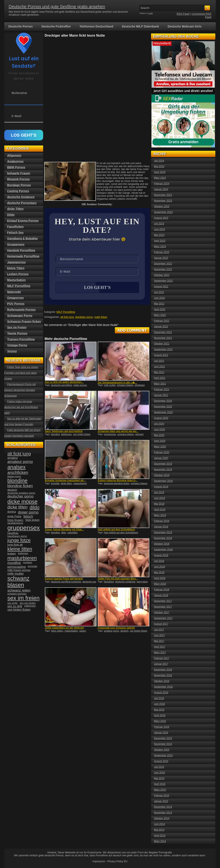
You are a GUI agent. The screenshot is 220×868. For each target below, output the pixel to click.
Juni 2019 (159, 498)
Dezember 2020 (163, 401)
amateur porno (111, 631)
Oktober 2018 (162, 544)
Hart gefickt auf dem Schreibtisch (116, 530)
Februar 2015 (162, 796)
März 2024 (160, 178)
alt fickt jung (67, 318)
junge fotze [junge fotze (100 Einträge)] (19, 540)
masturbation (71, 631)
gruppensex (110, 435)
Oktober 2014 (162, 818)
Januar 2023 (161, 258)
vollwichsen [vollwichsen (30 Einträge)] (30, 606)
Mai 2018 (159, 573)
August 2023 (161, 218)
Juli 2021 (159, 361)
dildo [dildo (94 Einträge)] (34, 507)
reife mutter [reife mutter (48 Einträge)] (16, 573)
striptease (140, 385)
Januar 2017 (161, 664)
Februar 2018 (162, 590)
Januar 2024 (161, 189)
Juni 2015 (159, 773)
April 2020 (160, 441)
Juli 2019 (159, 492)
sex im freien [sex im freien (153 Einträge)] (23, 598)
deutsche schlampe (125, 582)
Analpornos (15, 161)
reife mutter (110, 385)
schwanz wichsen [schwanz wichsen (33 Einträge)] (17, 594)
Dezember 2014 (163, 807)
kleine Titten (16, 268)
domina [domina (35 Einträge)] (12, 512)
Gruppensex (16, 244)
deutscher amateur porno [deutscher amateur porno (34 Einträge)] (21, 493)
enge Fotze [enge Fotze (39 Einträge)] (14, 516)
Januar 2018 (161, 595)
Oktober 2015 (162, 750)
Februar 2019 (162, 521)
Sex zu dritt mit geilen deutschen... (64, 383)
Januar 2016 (161, 733)
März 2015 (160, 790)
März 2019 (160, 515)
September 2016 (163, 687)
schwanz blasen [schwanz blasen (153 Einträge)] (18, 582)
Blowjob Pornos (19, 179)
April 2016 (160, 715)
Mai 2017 (159, 641)
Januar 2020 (161, 458)
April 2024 (160, 172)
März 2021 (160, 384)
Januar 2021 (161, 395)
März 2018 (160, 584)
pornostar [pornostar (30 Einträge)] (32, 566)
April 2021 (160, 378)
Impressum (99, 861)
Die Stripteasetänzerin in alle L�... (117, 383)
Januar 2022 (161, 327)
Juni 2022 (159, 298)
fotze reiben (57, 631)
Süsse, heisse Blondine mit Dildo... (64, 530)
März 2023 (160, 247)
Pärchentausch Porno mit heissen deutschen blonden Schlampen (20, 390)
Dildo (11, 215)
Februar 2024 (162, 184)
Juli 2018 (159, 561)
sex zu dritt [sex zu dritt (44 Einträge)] (15, 606)
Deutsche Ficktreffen (56, 26)
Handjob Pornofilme (21, 250)
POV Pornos (16, 304)
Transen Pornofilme (21, 339)
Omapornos (16, 298)
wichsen (139, 435)
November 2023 (163, 201)
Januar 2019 (161, 527)
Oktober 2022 (162, 275)
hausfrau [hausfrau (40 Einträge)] (13, 533)
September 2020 (163, 412)
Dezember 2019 (163, 464)
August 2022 (161, 287)
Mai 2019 (159, 504)
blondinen (109, 582)
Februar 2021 (162, 390)
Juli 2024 (159, 161)
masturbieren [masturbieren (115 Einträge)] (22, 558)
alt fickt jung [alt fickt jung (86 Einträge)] (19, 454)
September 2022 (163, 281)
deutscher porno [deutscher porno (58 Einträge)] (21, 496)
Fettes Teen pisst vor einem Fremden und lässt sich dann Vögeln (21, 373)
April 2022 (160, 309)
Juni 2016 (159, 704)
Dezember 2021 (163, 332)
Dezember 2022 (163, 264)
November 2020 (163, 407)
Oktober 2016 (162, 681)
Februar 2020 (162, 452)
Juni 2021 (159, 367)
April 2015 (160, 784)
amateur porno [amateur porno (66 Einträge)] (20, 462)
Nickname (19, 93)
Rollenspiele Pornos (21, 310)
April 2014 (160, 836)
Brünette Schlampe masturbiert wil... (65, 481)
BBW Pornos (16, 167)
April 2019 (160, 510)
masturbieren (80, 484)
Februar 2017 (162, 658)
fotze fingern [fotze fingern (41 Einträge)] (15, 520)
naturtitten (72, 533)
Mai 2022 (159, 304)
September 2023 (163, 212)
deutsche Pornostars (22, 203)
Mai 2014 (159, 830)
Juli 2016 (159, 698)
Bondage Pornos (19, 185)
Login (151, 13)
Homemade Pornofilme (23, 256)
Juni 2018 (159, 567)
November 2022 (163, 269)
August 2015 (161, 761)
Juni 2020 (159, 430)
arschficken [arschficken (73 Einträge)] (18, 473)
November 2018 (163, 538)
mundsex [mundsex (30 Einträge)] (28, 562)
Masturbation (16, 280)
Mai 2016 (159, 710)
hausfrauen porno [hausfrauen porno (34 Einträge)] (17, 536)
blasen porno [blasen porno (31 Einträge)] (14, 476)
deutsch (124, 631)
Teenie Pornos (17, 333)
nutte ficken (101, 318)
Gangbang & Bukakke (23, 238)
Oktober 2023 (162, 207)
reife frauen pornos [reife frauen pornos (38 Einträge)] (19, 570)
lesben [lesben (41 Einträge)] (12, 554)
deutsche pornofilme (61, 385)
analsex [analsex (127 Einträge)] (16, 467)
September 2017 (163, 618)
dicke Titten (15, 209)
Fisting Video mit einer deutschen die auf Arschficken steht (21, 407)
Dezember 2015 (163, 738)
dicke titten (67, 484)
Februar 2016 (162, 727)
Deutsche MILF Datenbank (141, 26)
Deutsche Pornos (21, 26)
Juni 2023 (159, 229)
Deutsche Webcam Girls (185, 26)
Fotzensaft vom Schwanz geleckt (116, 628)
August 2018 (161, 555)
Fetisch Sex (15, 233)
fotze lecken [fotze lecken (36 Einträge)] (32, 520)
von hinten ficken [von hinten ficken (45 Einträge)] (19, 610)
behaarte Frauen (19, 173)
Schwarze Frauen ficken (24, 322)
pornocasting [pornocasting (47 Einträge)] (16, 567)
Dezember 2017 (163, 601)
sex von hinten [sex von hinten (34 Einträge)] (28, 603)
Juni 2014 (159, 824)
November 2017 (163, 607)
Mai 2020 (159, 435)
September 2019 (163, 481)
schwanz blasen (125, 385)
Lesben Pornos (18, 274)
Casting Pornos (18, 191)
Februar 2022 (162, 321)
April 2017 (160, 647)
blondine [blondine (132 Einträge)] (17, 481)
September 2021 (163, 349)
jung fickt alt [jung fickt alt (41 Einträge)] (15, 545)
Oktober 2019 (162, 475)
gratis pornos (80, 385)
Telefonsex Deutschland (96, 26)
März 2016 (160, 721)
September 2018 (163, 550)
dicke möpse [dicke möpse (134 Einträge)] (23, 502)
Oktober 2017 (162, 613)
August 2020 (161, 418)
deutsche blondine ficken (117, 484)
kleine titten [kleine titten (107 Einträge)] (20, 549)
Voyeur (12, 351)
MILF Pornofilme (66, 312)
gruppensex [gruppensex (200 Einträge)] (24, 528)
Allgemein (14, 155)
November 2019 (163, 470)
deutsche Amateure (21, 197)
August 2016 (161, 693)
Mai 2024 (159, 166)
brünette (55, 484)
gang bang (142, 582)
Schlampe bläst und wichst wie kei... (118, 432)
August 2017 (161, 624)
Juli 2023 (159, 224)
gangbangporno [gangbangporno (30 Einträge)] (15, 523)
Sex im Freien (17, 327)
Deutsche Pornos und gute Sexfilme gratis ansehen (57, 7)
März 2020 (160, 447)
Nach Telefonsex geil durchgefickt (64, 432)
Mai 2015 (159, 778)
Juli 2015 (159, 767)
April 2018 (160, 578)
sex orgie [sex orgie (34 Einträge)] (12, 603)
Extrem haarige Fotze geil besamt (64, 579)
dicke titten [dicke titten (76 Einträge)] (17, 507)
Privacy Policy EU (118, 861)
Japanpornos (16, 262)
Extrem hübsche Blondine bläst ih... (118, 481)
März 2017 (160, 653)
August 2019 (161, 487)
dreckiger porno (84, 318)
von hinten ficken (82, 435)
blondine (55, 435)
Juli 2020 (159, 424)
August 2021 (161, 355)
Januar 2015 (161, 801)
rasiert (83, 631)
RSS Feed (183, 14)
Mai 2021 (159, 372)
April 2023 (160, 241)
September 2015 (163, 756)
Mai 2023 (159, 235)
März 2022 (160, 315)
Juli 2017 (159, 630)
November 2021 (163, 338)
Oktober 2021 (162, 344)
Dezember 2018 (163, 532)
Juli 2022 (159, 292)
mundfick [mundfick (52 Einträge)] (14, 563)
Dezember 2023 (163, 195)
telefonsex (66, 435)
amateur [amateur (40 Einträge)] (13, 458)
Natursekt (14, 292)
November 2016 (163, 675)
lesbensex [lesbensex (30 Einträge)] (23, 553)
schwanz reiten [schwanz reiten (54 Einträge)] (19, 590)
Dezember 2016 (163, 670)
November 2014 (163, 813)
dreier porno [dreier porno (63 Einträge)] (28, 512)
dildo (64, 533)
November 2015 (163, 744)
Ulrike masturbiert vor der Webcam (64, 628)
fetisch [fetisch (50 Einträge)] (28, 517)
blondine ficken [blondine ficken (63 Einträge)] (20, 486)
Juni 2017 (159, 635)
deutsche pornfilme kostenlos (66, 582)
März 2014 (160, 841)
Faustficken (15, 227)
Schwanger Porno (20, 316)
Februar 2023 (162, 252)
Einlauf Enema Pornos (23, 221)
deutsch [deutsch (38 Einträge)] (12, 490)
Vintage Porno (17, 345)
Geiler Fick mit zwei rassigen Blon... (118, 579)
